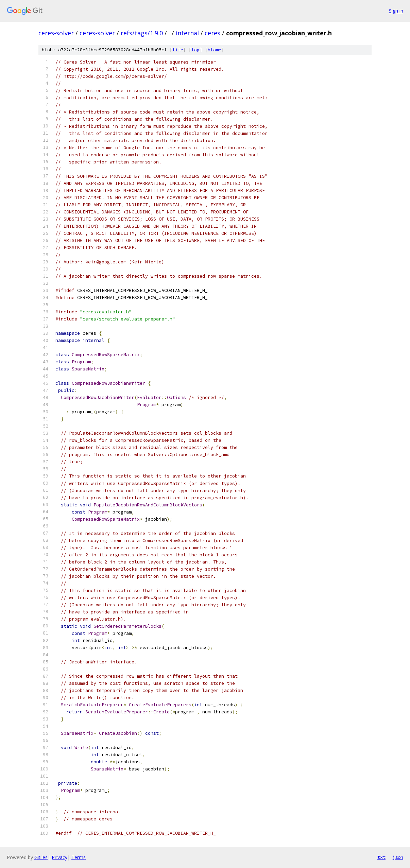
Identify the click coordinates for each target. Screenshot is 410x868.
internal (187, 33)
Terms (79, 857)
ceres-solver (56, 33)
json (398, 857)
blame (215, 50)
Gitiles (41, 857)
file (178, 50)
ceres (212, 33)
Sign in (396, 11)
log (195, 50)
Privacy (59, 857)
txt (381, 857)
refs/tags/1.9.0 (142, 33)
